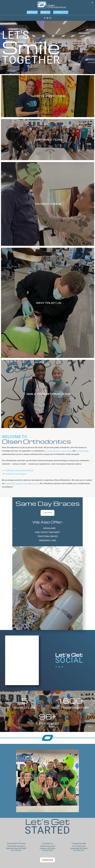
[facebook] (45, 18)
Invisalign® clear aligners (16, 474)
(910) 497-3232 (47, 850)
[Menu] (92, 3)
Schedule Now (33, 12)
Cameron (35, 483)
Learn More (47, 513)
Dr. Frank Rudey (82, 451)
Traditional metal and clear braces (19, 470)
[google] (48, 18)
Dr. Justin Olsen (65, 451)
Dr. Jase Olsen (51, 451)
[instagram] (50, 18)
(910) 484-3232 (65, 12)
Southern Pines (22, 483)
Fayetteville (10, 483)
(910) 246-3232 (16, 850)
